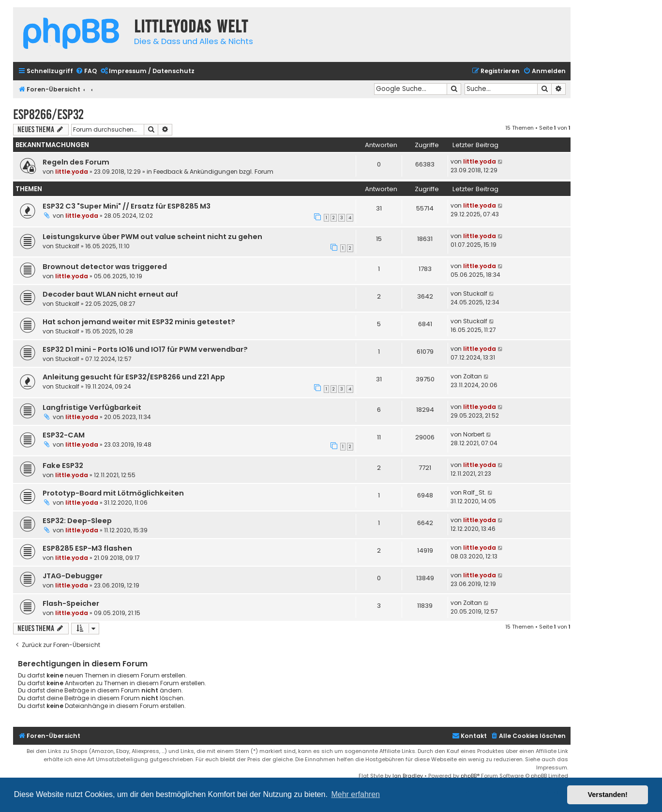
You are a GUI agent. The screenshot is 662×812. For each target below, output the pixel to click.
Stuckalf (67, 246)
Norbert (474, 434)
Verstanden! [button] (608, 795)
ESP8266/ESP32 (48, 114)
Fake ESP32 (63, 466)
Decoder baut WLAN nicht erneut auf (110, 294)
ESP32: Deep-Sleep (77, 521)
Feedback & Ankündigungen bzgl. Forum (213, 172)
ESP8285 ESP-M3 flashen (87, 548)
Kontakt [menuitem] (469, 736)
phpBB (469, 776)
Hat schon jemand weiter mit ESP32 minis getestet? (139, 322)
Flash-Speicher (71, 603)
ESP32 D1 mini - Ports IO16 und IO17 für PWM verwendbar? (145, 349)
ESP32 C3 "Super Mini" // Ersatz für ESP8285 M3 (127, 206)
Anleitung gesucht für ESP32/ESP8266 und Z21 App (134, 377)
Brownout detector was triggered (105, 267)
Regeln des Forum (76, 162)
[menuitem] (86, 71)
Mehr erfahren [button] (355, 794)
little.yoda (72, 172)
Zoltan (473, 376)
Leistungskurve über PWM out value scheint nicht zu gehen (152, 237)
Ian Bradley (408, 776)
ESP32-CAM (64, 435)
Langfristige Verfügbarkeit (92, 407)
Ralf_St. (474, 492)
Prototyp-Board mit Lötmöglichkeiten (113, 493)
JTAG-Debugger (73, 576)
